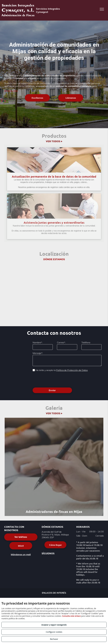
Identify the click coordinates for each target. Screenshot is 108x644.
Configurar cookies (54, 632)
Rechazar (54, 639)
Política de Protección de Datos (72, 370)
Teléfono (86, 342)
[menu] (102, 9)
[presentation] (54, 379)
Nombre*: (38, 342)
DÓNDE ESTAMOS (54, 259)
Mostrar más (11, 91)
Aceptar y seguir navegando (54, 625)
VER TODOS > (54, 141)
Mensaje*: (38, 353)
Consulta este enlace (71, 616)
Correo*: (61, 342)
